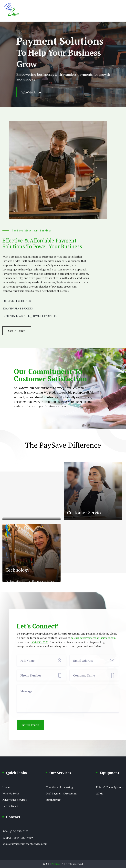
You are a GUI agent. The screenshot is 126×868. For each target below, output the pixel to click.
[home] (11, 11)
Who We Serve (31, 92)
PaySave (56, 864)
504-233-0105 (40, 645)
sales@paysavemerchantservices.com (93, 641)
